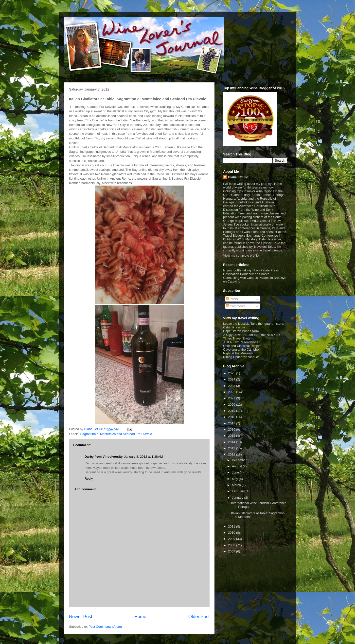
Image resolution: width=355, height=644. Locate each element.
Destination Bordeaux (238, 274)
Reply (89, 479)
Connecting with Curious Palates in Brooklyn (255, 278)
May (235, 479)
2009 (232, 539)
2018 (232, 417)
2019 (232, 411)
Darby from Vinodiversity (104, 457)
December (240, 460)
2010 (232, 533)
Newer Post (81, 617)
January (238, 498)
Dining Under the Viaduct (241, 357)
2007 (232, 551)
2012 (232, 454)
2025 (232, 373)
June (236, 472)
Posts (232, 299)
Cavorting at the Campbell (242, 350)
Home (140, 617)
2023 (232, 386)
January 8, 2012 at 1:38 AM (143, 457)
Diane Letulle (238, 177)
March (237, 485)
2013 (232, 448)
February (239, 491)
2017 (232, 423)
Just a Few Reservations (241, 342)
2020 (232, 405)
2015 (232, 436)
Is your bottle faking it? (239, 270)
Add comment (85, 489)
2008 (232, 545)
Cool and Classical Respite (242, 346)
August (237, 466)
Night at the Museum (238, 353)
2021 (232, 398)
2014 (232, 442)
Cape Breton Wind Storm (241, 331)
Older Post (199, 617)
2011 (232, 526)
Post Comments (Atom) (105, 627)
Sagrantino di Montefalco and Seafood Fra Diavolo (116, 434)
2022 (232, 392)
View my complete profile (241, 256)
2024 (232, 379)
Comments (236, 306)
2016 (232, 429)
